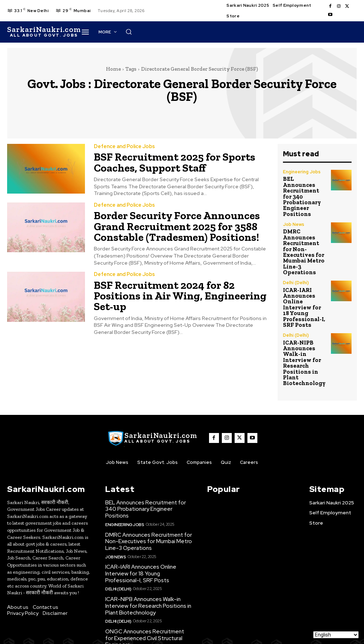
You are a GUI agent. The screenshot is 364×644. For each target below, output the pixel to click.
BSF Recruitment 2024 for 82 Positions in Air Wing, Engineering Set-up (180, 285)
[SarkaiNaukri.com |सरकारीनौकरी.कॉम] (44, 32)
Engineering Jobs (301, 172)
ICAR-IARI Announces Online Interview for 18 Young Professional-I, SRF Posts (303, 277)
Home (113, 69)
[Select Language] (336, 635)
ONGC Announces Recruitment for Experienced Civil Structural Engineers (148, 593)
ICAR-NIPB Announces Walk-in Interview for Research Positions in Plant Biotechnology (301, 326)
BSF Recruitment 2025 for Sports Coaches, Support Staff (168, 161)
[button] (251, 32)
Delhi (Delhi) (296, 255)
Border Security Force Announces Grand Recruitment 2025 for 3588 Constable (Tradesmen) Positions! (170, 223)
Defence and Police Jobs (124, 146)
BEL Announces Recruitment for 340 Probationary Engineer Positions (305, 188)
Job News (293, 209)
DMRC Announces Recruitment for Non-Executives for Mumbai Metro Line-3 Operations (303, 230)
